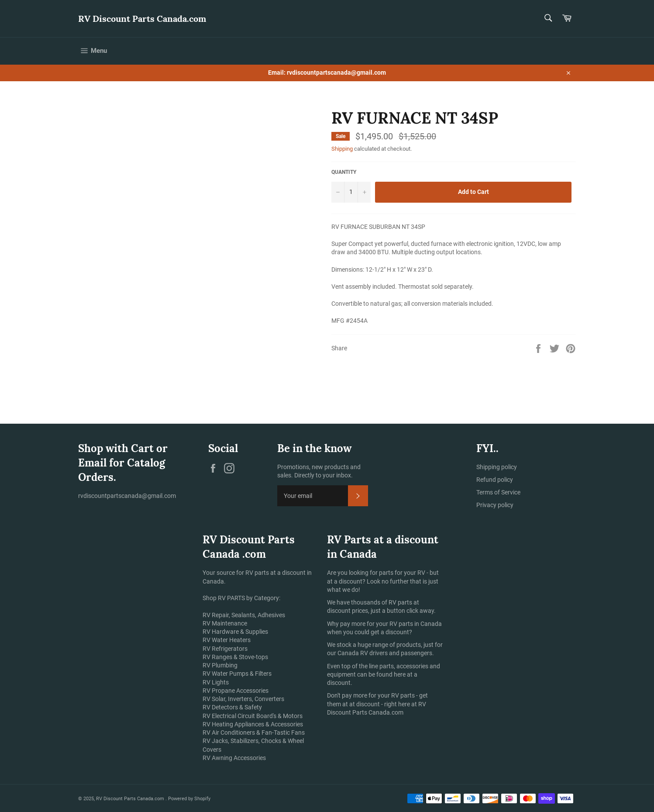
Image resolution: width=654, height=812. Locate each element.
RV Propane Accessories (236, 691)
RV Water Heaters (227, 640)
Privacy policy (495, 505)
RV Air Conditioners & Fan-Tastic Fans (254, 733)
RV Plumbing (220, 665)
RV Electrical (219, 716)
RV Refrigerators (225, 649)
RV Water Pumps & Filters (237, 674)
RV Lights (216, 682)
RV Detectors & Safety (232, 707)
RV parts (401, 602)
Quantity (344, 172)
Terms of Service (498, 492)
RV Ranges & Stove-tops (235, 657)
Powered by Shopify (189, 799)
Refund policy (495, 480)
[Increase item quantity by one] (364, 192)
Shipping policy (497, 467)
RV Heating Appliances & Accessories (253, 724)
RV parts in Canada (416, 624)
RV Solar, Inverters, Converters (243, 699)
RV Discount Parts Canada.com (142, 19)
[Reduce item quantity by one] (338, 192)
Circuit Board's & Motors (270, 716)
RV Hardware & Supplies (235, 632)
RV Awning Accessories (234, 758)
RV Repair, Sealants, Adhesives (244, 615)
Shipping (342, 149)
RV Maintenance (225, 623)
